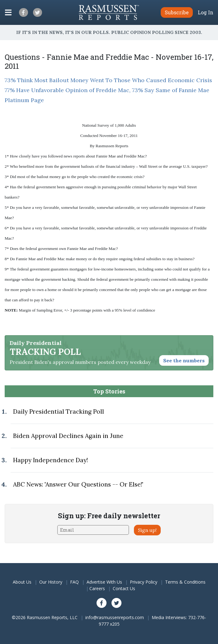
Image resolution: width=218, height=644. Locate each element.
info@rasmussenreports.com (115, 617)
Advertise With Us (104, 582)
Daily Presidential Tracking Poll (59, 411)
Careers (97, 588)
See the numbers (184, 360)
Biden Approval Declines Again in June (68, 436)
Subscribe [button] (177, 12)
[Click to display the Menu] (8, 12)
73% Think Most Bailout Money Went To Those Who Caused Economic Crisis (108, 80)
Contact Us (124, 588)
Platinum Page (24, 100)
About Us (22, 582)
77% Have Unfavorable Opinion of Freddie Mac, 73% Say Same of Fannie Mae (107, 90)
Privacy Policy (144, 582)
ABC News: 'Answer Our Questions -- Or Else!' (78, 484)
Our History (51, 582)
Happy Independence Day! (50, 460)
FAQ (74, 582)
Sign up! (147, 530)
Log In (206, 12)
